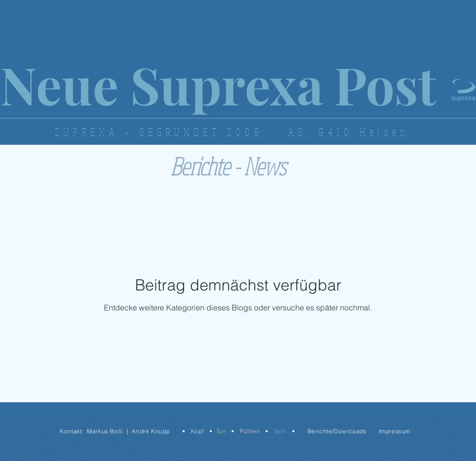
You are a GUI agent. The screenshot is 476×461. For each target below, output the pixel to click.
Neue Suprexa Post (218, 84)
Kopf (197, 431)
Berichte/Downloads (337, 431)
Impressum (395, 431)
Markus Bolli (105, 431)
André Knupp (151, 431)
